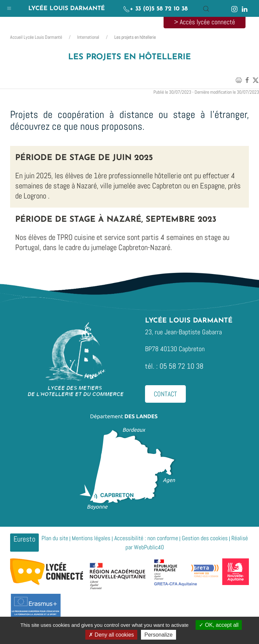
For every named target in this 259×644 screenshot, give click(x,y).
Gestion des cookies (205, 538)
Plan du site (55, 538)
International (88, 37)
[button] (9, 7)
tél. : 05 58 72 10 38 (174, 366)
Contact (165, 394)
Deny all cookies (111, 635)
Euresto (24, 539)
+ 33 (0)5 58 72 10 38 (155, 9)
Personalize (159, 635)
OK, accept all (219, 625)
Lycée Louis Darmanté (67, 9)
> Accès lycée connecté (205, 22)
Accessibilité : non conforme (146, 538)
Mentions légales (91, 538)
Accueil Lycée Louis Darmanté (36, 37)
